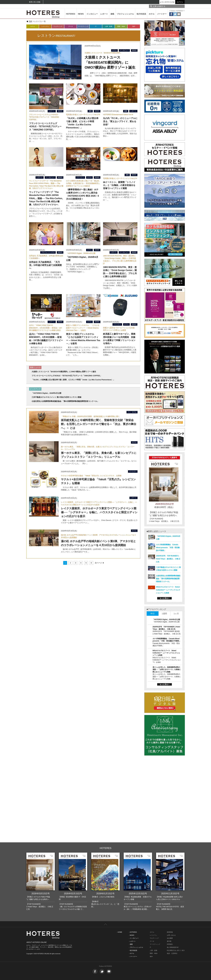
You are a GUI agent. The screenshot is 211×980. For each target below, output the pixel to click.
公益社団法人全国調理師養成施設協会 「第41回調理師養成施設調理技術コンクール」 (65, 401)
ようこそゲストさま (167, 2)
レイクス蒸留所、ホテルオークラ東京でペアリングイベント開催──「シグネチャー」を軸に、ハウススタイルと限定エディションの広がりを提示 (99, 512)
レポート (104, 14)
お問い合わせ (171, 935)
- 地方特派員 (133, 950)
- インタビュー (134, 938)
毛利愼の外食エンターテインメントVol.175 (83, 115)
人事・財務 (109, 26)
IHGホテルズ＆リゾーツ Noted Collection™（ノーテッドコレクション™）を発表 (168, 590)
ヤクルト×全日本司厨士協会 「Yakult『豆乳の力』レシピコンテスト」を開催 (91, 476)
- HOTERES (133, 932)
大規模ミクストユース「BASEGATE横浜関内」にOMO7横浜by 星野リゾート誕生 (110, 62)
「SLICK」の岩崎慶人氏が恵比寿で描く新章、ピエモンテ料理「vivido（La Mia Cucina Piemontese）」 (73, 380)
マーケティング (83, 26)
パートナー (162, 14)
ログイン (180, 2)
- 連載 (131, 944)
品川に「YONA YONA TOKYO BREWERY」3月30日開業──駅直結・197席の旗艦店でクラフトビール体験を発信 (45, 328)
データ (71, 26)
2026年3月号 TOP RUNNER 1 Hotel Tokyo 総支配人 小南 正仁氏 (168, 559)
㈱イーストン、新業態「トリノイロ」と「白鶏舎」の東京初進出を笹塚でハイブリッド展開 (119, 185)
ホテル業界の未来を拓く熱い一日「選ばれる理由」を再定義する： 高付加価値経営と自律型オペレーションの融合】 (83, 183)
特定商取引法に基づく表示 (176, 950)
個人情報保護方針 (173, 947)
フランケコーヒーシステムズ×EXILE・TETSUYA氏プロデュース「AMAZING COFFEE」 (44, 117)
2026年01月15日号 (105, 894)
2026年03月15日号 (41, 894)
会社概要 (170, 938)
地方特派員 (141, 14)
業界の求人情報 (35, 2)
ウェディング (58, 26)
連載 (112, 14)
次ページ (98, 563)
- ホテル (131, 953)
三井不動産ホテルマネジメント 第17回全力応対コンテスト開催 (56, 397)
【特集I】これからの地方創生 (103, 897)
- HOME (119, 932)
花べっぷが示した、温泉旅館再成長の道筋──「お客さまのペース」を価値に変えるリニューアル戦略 (167, 670)
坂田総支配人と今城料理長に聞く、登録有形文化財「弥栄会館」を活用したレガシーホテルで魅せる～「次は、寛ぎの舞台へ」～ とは (99, 424)
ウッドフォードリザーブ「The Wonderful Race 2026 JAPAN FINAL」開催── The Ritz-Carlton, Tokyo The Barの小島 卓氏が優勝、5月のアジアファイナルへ (46, 198)
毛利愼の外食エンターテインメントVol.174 (120, 178)
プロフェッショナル (125, 14)
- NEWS (131, 935)
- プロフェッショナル (136, 947)
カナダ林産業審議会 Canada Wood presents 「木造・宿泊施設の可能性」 (168, 548)
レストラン (45, 26)
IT (96, 26)
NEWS (81, 14)
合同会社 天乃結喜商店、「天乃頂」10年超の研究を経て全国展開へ (45, 265)
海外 (134, 26)
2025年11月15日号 (170, 894)
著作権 (169, 941)
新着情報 (170, 932)
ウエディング (154, 938)
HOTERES (71, 14)
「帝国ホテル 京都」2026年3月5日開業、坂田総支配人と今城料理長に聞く (90, 416)
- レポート (132, 941)
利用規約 (170, 944)
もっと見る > (164, 598)
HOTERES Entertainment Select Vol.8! (118, 115)
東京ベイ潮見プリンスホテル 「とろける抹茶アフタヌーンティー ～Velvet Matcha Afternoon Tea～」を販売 (83, 328)
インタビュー (92, 14)
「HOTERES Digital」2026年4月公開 (81, 253)
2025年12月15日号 (138, 894)
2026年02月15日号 (73, 894)
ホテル (152, 14)
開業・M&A (121, 26)
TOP (30, 21)
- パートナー (133, 956)
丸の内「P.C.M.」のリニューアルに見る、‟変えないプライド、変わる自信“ (120, 121)
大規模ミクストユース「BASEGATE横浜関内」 (103, 53)
